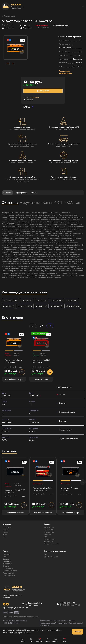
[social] (4, 608)
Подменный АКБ (9, 577)
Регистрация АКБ (9, 579)
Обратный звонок (32, 609)
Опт (45, 558)
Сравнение (55, 640)
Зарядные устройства (52, 548)
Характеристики (21, 193)
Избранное (39, 640)
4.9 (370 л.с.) (9, 307)
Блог (4, 541)
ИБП (46, 541)
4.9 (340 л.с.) (72, 301)
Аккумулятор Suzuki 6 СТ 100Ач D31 (15, 495)
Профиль (47, 640)
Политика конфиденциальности (26, 621)
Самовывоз (7, 565)
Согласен (78, 632)
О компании (7, 532)
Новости (6, 536)
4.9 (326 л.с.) (57, 301)
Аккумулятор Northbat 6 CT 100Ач (41, 362)
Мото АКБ (47, 539)
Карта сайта (7, 621)
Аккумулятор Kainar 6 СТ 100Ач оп (13, 362)
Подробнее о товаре (15, 516)
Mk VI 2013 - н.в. (73, 307)
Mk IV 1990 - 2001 (10, 301)
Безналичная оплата (10, 575)
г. (36, 98)
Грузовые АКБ (49, 536)
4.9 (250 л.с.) (42, 301)
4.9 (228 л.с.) (27, 301)
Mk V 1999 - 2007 (25, 307)
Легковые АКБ (49, 534)
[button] (83, 486)
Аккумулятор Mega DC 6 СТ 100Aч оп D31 (43, 493)
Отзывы (34, 193)
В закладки (8, 28)
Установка (6, 558)
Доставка (6, 563)
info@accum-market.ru (33, 607)
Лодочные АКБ (49, 543)
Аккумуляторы (8, 16)
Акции (5, 539)
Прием (5, 561)
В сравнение (26, 28)
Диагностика (7, 568)
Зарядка (6, 570)
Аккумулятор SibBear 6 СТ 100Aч (69, 493)
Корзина (63, 640)
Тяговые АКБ (48, 546)
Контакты (6, 534)
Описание (8, 193)
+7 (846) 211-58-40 (67, 607)
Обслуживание (8, 572)
